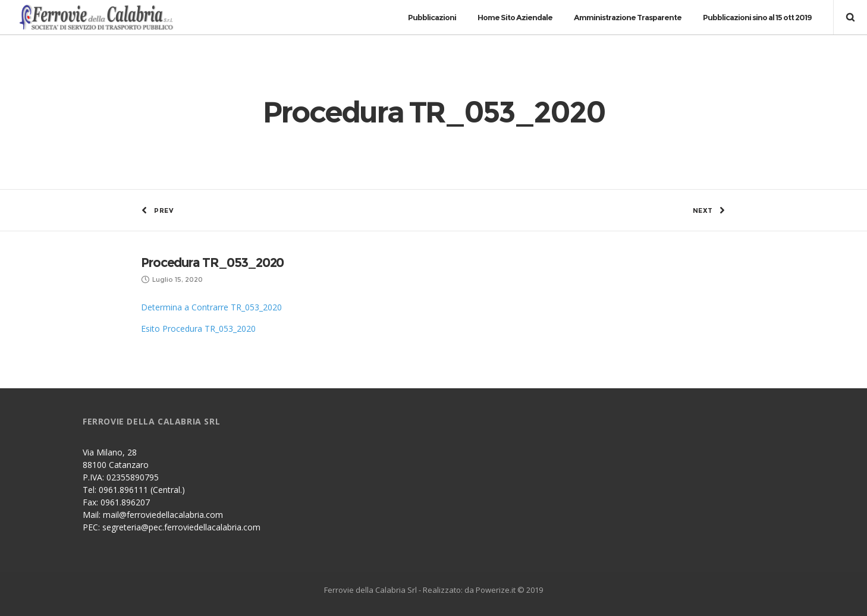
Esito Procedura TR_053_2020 (198, 329)
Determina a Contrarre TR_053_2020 (211, 307)
